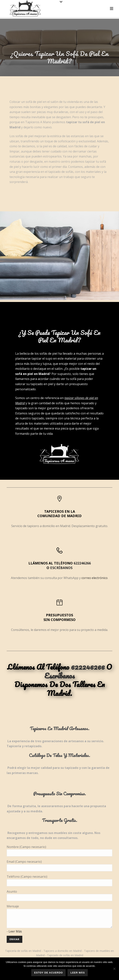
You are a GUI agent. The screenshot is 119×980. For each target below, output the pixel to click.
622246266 (82, 563)
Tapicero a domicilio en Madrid (63, 951)
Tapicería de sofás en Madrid (23, 951)
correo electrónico (94, 578)
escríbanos (61, 568)
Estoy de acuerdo (48, 973)
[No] (114, 969)
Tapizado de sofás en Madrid (65, 955)
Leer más (78, 973)
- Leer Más (14, 931)
